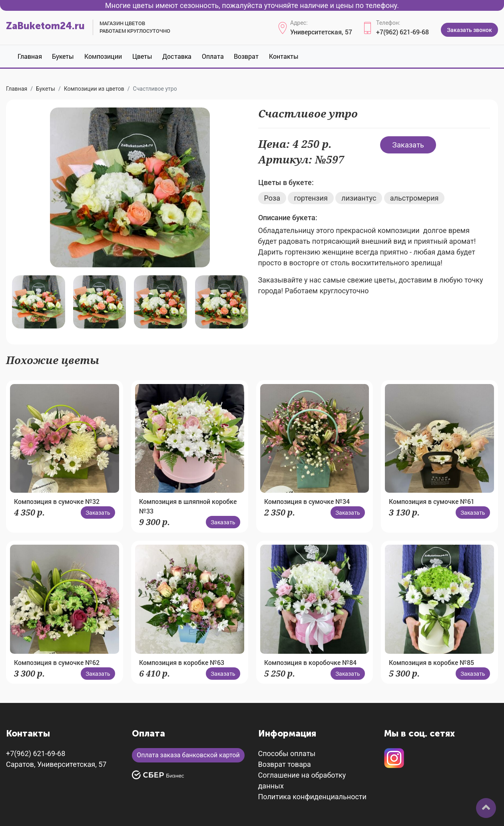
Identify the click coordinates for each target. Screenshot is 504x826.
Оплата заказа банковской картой (188, 755)
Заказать (408, 145)
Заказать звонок (469, 30)
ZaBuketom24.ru (45, 26)
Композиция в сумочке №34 (307, 501)
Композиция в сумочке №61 (432, 501)
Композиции (103, 56)
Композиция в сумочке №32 (57, 501)
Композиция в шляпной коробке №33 (188, 506)
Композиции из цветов (94, 89)
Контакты (284, 56)
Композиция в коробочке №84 (310, 662)
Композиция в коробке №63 (182, 662)
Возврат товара (285, 764)
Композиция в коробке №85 (431, 662)
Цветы (142, 56)
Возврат (246, 56)
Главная (30, 56)
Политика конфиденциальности (312, 797)
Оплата (213, 56)
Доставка (177, 56)
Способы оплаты (287, 753)
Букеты (63, 56)
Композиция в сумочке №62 (57, 662)
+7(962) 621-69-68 (402, 32)
